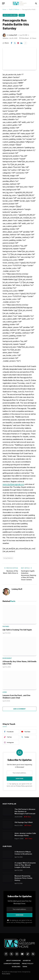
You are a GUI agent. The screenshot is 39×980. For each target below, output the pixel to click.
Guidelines (16, 967)
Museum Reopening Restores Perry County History (23, 878)
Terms (25, 967)
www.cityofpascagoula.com (13, 484)
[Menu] (3, 3)
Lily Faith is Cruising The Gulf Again (17, 630)
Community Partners (12, 964)
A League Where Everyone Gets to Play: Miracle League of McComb (25, 865)
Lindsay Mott (13, 35)
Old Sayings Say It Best (24, 822)
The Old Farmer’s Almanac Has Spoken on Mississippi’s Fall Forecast (25, 811)
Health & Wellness (10, 15)
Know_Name (6, 974)
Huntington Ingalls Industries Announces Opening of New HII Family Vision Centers (29, 575)
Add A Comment (19, 709)
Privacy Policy (20, 786)
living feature (8, 558)
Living (22, 15)
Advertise (27, 961)
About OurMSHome (14, 961)
